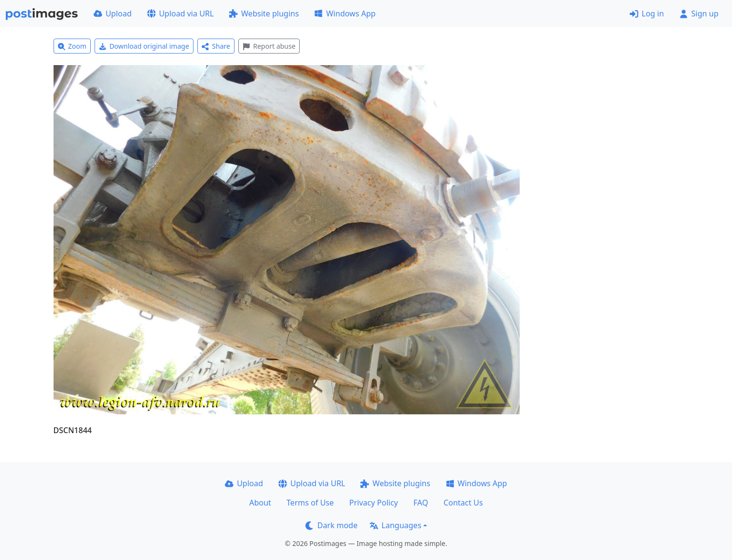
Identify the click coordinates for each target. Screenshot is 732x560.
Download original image (144, 46)
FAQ (421, 503)
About (260, 503)
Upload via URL (180, 14)
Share (216, 46)
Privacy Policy (374, 503)
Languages (395, 525)
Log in (647, 14)
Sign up (699, 14)
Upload (113, 14)
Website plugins (264, 14)
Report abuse (269, 46)
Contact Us (463, 503)
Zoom (72, 46)
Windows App (345, 14)
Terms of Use (310, 503)
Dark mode (331, 525)
